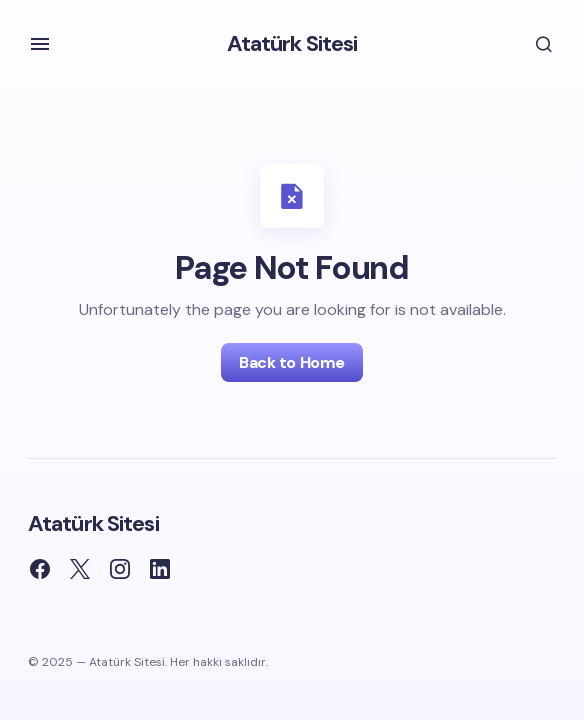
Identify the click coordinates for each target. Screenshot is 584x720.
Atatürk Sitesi (292, 43)
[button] (40, 44)
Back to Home (291, 362)
